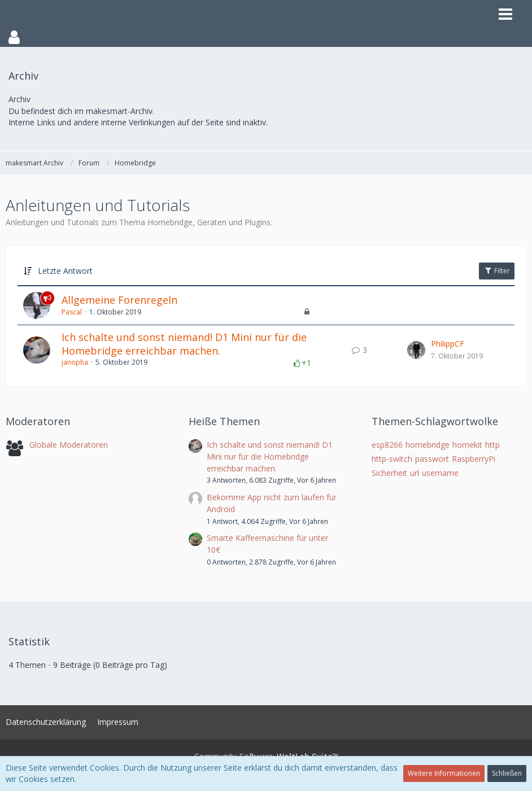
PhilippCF (448, 344)
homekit (467, 445)
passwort (432, 459)
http (492, 445)
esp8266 (387, 445)
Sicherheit (389, 473)
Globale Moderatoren (69, 445)
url (415, 473)
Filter (497, 271)
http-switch (392, 459)
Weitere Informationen (444, 773)
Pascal (72, 312)
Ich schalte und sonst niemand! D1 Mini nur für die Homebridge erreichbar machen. (184, 344)
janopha (75, 362)
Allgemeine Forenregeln (119, 300)
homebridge (428, 445)
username (440, 473)
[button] (266, 37)
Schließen (507, 773)
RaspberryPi (474, 459)
